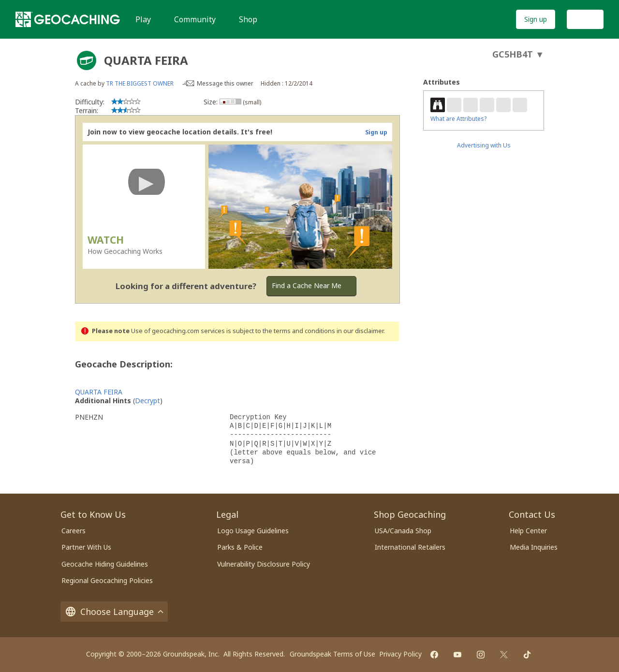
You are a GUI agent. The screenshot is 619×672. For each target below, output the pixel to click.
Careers (74, 531)
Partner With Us (86, 547)
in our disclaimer (360, 331)
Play (143, 19)
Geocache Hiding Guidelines (105, 564)
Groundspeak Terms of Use (332, 654)
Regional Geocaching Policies (107, 580)
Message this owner (225, 83)
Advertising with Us (484, 145)
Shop (248, 19)
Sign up (536, 19)
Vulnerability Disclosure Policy (264, 564)
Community (195, 19)
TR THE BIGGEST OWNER (140, 83)
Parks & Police (240, 547)
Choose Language (114, 612)
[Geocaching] (68, 19)
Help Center (528, 531)
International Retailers (410, 547)
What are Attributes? (458, 119)
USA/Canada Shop (403, 531)
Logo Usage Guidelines (253, 531)
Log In (585, 19)
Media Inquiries (534, 547)
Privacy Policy (400, 654)
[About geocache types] (87, 60)
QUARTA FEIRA (99, 392)
